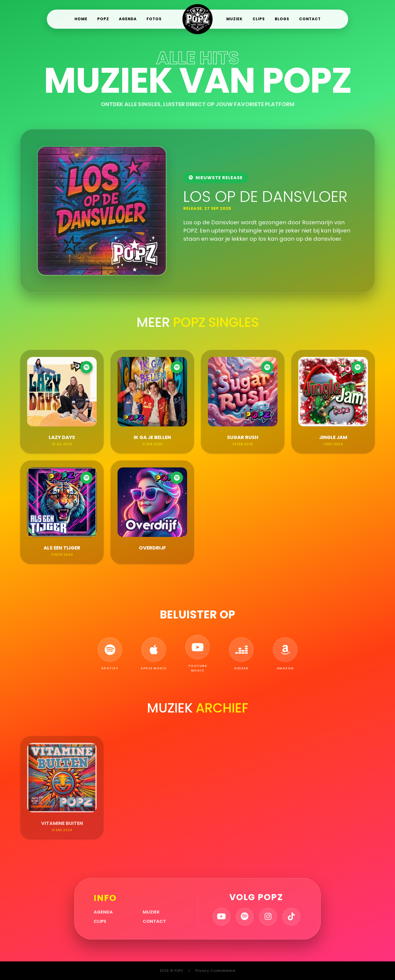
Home (81, 19)
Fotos (154, 19)
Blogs (282, 19)
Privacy (202, 971)
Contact (310, 19)
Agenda (128, 19)
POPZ (103, 19)
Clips (259, 19)
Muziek (234, 19)
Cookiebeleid (223, 971)
